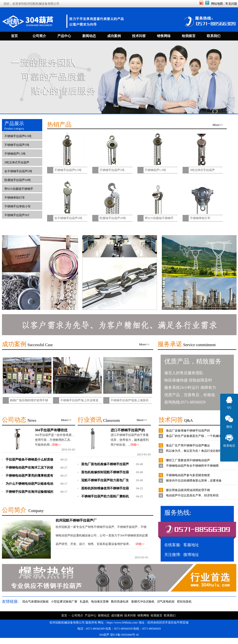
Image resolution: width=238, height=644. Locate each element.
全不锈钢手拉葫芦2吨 (18, 171)
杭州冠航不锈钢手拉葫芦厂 (76, 520)
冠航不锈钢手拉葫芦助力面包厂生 (105, 480)
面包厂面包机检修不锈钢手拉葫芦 (105, 464)
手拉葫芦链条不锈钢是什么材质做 (29, 459)
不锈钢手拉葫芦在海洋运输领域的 (29, 492)
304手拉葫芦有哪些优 (51, 430)
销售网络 (143, 615)
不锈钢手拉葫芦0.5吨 (18, 136)
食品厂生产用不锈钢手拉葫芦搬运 (188, 445)
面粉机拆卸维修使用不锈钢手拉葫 (105, 488)
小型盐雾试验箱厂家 (64, 602)
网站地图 (217, 4)
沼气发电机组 (166, 602)
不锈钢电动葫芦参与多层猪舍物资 (188, 475)
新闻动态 (104, 615)
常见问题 (231, 4)
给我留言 (156, 615)
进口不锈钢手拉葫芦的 (128, 430)
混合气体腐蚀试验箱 (35, 602)
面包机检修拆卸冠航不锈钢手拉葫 (105, 472)
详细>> (56, 445)
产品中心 (91, 615)
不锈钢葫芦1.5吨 (15, 154)
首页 (64, 615)
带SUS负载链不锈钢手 (19, 189)
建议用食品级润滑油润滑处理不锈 (188, 490)
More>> (218, 125)
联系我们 (170, 615)
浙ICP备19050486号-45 (125, 635)
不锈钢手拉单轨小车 (18, 206)
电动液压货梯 (100, 602)
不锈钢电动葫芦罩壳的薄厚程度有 (29, 476)
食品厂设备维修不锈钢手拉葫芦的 (188, 431)
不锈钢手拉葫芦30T (17, 215)
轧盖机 (84, 602)
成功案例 (117, 615)
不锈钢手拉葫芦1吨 (17, 145)
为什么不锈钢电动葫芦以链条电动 (29, 484)
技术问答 (130, 615)
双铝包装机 (184, 602)
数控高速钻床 (120, 602)
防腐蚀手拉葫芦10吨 (18, 180)
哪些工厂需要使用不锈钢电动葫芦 (188, 460)
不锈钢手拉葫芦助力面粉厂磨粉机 (105, 496)
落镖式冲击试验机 (143, 602)
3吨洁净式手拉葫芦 (17, 162)
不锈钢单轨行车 (15, 198)
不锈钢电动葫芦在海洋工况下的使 (29, 468)
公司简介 (77, 615)
